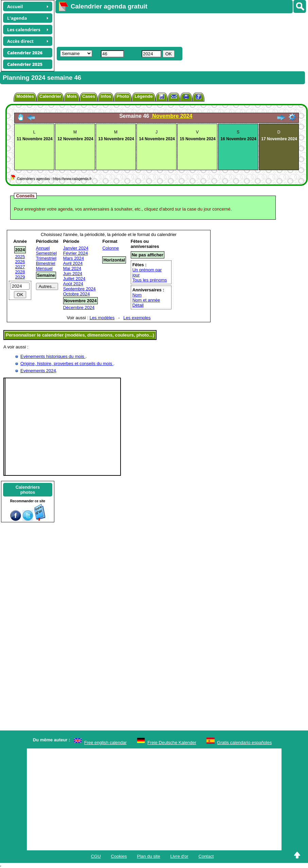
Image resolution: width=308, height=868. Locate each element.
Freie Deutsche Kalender (172, 743)
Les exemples (137, 318)
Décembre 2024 (79, 308)
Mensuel (44, 268)
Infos (106, 96)
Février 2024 (76, 253)
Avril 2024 (73, 263)
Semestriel (46, 253)
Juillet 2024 (74, 279)
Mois (72, 96)
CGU (96, 856)
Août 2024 (73, 284)
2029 (20, 277)
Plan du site (149, 856)
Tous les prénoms (150, 280)
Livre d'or (179, 856)
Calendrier (50, 96)
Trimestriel (46, 258)
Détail (138, 305)
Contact (206, 856)
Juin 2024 (73, 274)
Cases (89, 96)
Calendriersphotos (28, 490)
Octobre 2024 (77, 294)
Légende (143, 96)
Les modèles (102, 318)
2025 (20, 257)
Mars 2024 (74, 258)
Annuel (43, 248)
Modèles (25, 96)
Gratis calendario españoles (244, 743)
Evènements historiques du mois (53, 356)
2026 (20, 262)
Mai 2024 (72, 268)
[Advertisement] (153, 29)
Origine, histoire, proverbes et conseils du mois (67, 364)
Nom (137, 295)
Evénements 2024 (38, 371)
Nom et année (146, 300)
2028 (20, 272)
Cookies (119, 856)
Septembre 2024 (79, 289)
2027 (20, 267)
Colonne (110, 248)
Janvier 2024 (76, 248)
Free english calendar (105, 743)
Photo (123, 96)
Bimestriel (46, 263)
